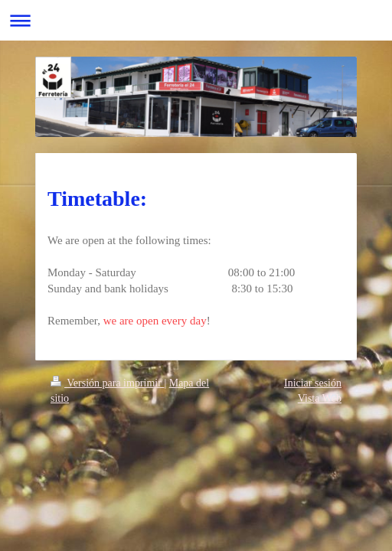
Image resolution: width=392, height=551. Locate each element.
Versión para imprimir (107, 383)
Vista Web (320, 398)
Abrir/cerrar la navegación (196, 20)
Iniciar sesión (313, 383)
